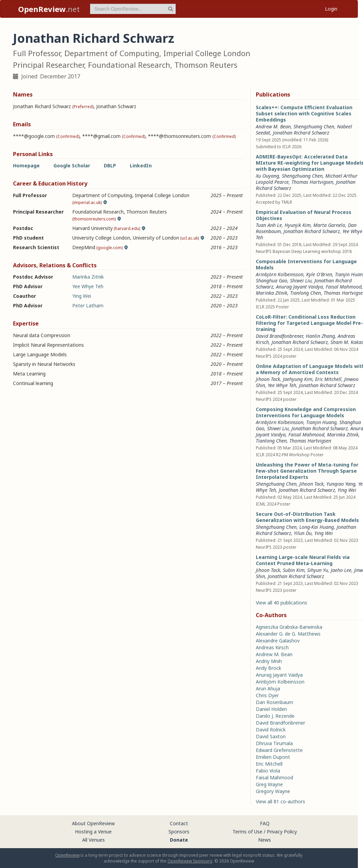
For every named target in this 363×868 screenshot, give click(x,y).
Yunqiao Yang (341, 484)
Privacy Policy (282, 832)
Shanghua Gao (272, 280)
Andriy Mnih (269, 661)
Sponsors (179, 832)
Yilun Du (303, 533)
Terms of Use (247, 832)
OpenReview (67, 855)
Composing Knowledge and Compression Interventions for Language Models (306, 412)
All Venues (93, 840)
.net (49, 9)
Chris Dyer (267, 695)
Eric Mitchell (328, 379)
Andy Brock (268, 668)
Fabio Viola (268, 771)
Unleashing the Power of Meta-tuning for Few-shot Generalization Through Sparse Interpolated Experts (307, 471)
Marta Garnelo (329, 225)
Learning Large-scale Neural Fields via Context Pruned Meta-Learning (303, 560)
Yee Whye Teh (88, 286)
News (265, 840)
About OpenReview (93, 823)
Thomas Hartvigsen (312, 182)
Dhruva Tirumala (274, 743)
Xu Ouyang (267, 176)
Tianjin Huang (321, 422)
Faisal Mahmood (344, 287)
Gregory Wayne (273, 791)
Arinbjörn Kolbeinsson (280, 274)
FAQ (265, 823)
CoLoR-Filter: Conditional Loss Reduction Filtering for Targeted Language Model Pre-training (309, 323)
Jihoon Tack (268, 379)
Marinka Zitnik (88, 277)
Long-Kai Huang (317, 527)
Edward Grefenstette (279, 750)
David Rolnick (271, 730)
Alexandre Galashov (278, 641)
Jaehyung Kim (298, 379)
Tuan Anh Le (269, 225)
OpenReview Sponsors (190, 861)
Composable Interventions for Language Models (306, 264)
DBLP (110, 165)
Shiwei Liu (301, 280)
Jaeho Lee (341, 570)
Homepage (26, 165)
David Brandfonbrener (279, 336)
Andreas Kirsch (272, 647)
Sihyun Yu (318, 570)
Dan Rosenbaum (274, 702)
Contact (179, 823)
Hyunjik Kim (298, 225)
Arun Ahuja (268, 688)
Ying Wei (82, 296)
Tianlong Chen (305, 293)
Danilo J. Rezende (275, 716)
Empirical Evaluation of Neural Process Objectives (304, 215)
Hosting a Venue (93, 832)
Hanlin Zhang (320, 336)
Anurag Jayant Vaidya (299, 287)
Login (331, 9)
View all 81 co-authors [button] (280, 801)
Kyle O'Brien (319, 274)
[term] (133, 9)
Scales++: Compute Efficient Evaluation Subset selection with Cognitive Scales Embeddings (304, 113)
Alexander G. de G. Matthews (288, 634)
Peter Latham (88, 305)
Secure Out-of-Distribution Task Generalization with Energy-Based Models (307, 517)
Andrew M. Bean (273, 126)
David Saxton (271, 736)
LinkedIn (141, 165)
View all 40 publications (281, 603)
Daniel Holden (271, 709)
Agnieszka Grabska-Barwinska (289, 627)
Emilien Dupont (273, 757)
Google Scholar (72, 165)
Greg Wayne (269, 784)
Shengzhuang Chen (314, 126)
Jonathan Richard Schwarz (301, 133)
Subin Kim (294, 570)
